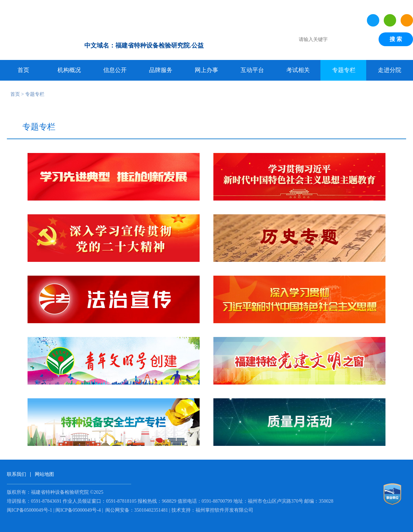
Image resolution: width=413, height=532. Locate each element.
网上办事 (206, 70)
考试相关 (298, 70)
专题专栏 (344, 70)
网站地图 (44, 474)
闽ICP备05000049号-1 (29, 510)
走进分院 (390, 70)
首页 (23, 70)
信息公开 (115, 70)
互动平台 (252, 70)
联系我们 (17, 474)
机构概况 (69, 70)
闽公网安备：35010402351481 (137, 510)
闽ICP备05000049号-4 (78, 510)
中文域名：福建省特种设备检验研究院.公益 (144, 45)
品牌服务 (161, 70)
